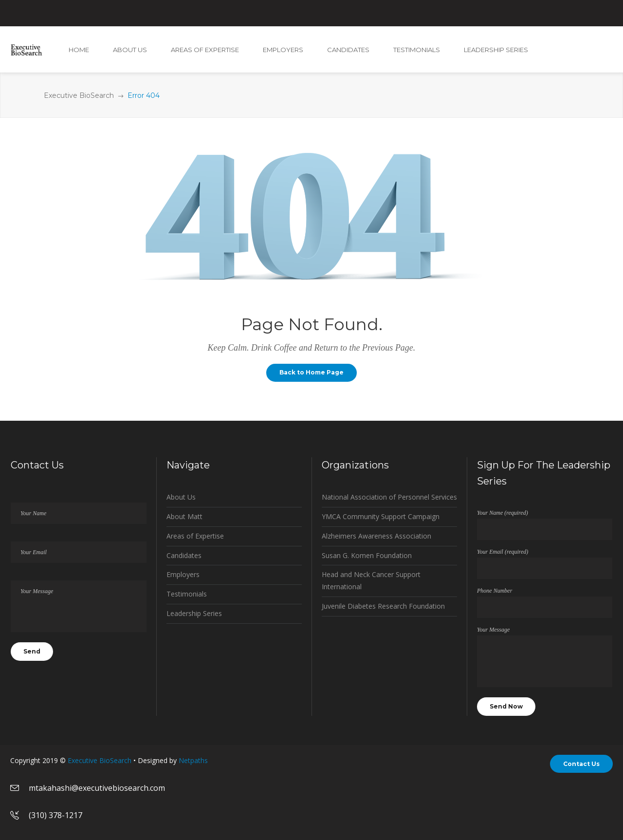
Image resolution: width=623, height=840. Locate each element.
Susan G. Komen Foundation (367, 555)
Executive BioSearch (79, 95)
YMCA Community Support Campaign (381, 516)
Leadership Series (194, 613)
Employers (183, 574)
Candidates (184, 555)
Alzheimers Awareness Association (376, 536)
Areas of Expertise (195, 536)
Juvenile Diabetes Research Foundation (383, 606)
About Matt (184, 516)
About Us (181, 497)
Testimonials (187, 594)
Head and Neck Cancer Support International (371, 580)
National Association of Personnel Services (389, 497)
